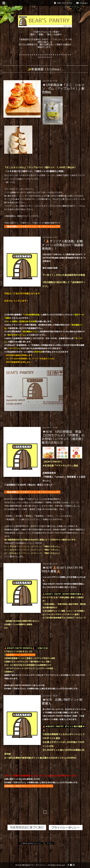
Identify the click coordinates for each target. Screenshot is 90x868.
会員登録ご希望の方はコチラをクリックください (29, 786)
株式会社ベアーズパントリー (34, 865)
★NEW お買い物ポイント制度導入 (62, 701)
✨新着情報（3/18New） (45, 69)
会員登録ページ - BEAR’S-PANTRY (21, 655)
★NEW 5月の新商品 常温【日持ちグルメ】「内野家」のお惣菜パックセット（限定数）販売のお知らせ (63, 437)
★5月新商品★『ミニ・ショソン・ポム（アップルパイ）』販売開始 (63, 88)
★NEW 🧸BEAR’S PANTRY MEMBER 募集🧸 (62, 569)
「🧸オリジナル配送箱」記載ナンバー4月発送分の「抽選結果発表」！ (63, 245)
